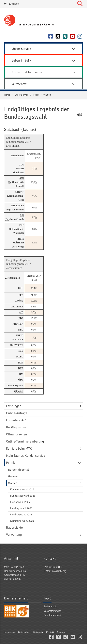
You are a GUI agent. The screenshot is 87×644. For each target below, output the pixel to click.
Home (7, 95)
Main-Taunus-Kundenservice (26, 456)
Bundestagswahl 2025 (23, 496)
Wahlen (47, 95)
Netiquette (38, 632)
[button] (51, 638)
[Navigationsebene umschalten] (81, 406)
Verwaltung (14, 535)
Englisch (14, 4)
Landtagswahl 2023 (21, 508)
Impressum (10, 632)
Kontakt (50, 632)
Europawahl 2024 (20, 502)
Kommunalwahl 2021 (22, 521)
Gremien (13, 476)
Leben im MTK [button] (43, 61)
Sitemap (61, 632)
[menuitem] (43, 48)
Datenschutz (24, 632)
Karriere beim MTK (19, 449)
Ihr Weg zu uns (16, 427)
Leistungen (14, 406)
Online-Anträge (17, 413)
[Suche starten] (80, 4)
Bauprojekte (14, 528)
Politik (36, 95)
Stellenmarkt (51, 607)
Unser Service (21, 95)
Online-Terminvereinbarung (25, 441)
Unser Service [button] (43, 49)
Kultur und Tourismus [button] (43, 72)
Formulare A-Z (16, 420)
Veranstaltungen (53, 611)
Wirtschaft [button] (43, 84)
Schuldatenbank (53, 615)
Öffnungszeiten (17, 434)
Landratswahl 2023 (21, 515)
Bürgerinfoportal (18, 470)
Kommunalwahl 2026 (22, 489)
